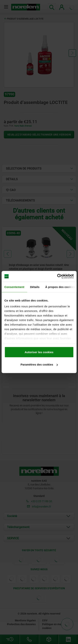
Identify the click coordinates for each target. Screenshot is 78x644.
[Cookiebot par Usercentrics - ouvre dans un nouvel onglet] (57, 276)
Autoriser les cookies (39, 352)
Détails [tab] (35, 287)
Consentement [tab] (14, 287)
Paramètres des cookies (39, 364)
